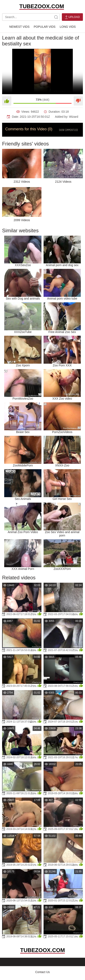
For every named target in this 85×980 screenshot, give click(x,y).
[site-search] (56, 17)
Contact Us (42, 972)
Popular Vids (44, 27)
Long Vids (68, 27)
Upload (72, 17)
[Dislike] (78, 101)
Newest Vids (19, 27)
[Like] (7, 101)
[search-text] (31, 17)
